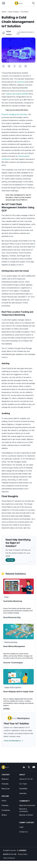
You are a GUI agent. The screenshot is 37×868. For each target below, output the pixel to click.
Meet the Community (27, 805)
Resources (6, 789)
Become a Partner (26, 815)
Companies (6, 810)
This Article (25, 12)
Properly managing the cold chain (14, 114)
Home (4, 801)
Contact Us (24, 832)
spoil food (21, 82)
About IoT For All (26, 779)
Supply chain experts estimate (17, 94)
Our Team (23, 784)
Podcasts (5, 784)
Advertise (23, 793)
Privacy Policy (23, 854)
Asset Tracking (13, 12)
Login (21, 827)
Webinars (5, 779)
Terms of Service (9, 858)
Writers (4, 815)
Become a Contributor (24, 810)
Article (4, 12)
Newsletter (23, 789)
